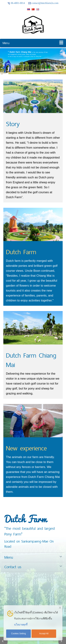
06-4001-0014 (16, 3)
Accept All (44, 634)
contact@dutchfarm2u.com (43, 3)
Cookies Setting (18, 634)
